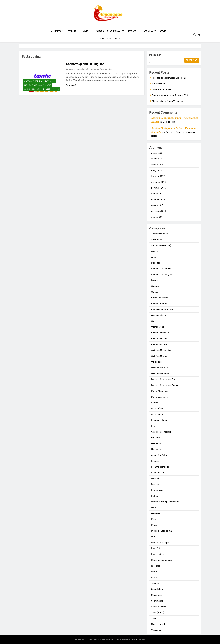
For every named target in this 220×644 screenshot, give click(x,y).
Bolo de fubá (169, 122)
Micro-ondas (157, 490)
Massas (132, 31)
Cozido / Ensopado (33, 81)
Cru (153, 321)
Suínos (56, 89)
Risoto (154, 572)
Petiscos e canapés (160, 543)
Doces (163, 31)
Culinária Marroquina (161, 350)
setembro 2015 (158, 200)
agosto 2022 (157, 164)
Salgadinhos (157, 589)
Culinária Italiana (159, 344)
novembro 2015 (158, 188)
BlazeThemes (139, 639)
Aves (86, 31)
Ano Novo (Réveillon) (161, 245)
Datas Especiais (109, 38)
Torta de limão (159, 84)
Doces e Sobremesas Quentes (165, 385)
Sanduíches (29, 89)
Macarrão (156, 478)
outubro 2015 (157, 194)
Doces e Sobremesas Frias (164, 379)
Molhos (155, 496)
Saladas (155, 583)
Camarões (156, 286)
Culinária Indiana (159, 339)
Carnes (72, 31)
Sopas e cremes (159, 607)
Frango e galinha (159, 420)
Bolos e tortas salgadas (162, 275)
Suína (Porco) (44, 89)
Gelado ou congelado (161, 432)
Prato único (157, 548)
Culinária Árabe (158, 327)
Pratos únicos (158, 554)
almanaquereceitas (77, 69)
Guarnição (156, 443)
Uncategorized (158, 624)
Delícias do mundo (160, 374)
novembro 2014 (158, 211)
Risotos (155, 578)
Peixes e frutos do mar (108, 31)
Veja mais (71, 85)
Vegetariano (157, 630)
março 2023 (157, 153)
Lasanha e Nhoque (160, 467)
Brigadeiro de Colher (161, 89)
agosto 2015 (157, 205)
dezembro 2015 (158, 182)
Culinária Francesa (160, 333)
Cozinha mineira (159, 315)
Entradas (56, 31)
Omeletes (156, 513)
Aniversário (157, 239)
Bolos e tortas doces (161, 269)
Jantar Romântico (160, 455)
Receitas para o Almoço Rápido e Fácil (170, 95)
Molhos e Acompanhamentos (38, 85)
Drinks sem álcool (160, 397)
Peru (153, 537)
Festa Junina (50, 81)
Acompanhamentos (160, 234)
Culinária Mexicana (160, 356)
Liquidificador (158, 473)
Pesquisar (155, 55)
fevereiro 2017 (158, 176)
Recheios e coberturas (162, 560)
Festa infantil (157, 408)
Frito (153, 426)
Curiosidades (157, 362)
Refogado (156, 566)
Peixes (154, 525)
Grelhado (155, 438)
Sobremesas (157, 601)
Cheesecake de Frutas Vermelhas (168, 101)
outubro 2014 (157, 217)
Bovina (154, 280)
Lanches (148, 31)
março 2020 (157, 170)
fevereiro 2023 (158, 159)
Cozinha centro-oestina (162, 309)
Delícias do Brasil (159, 368)
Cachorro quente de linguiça (85, 64)
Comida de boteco (160, 298)
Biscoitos (156, 263)
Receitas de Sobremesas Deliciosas (169, 78)
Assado (155, 251)
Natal (154, 508)
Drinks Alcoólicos (160, 391)
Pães (154, 519)
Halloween (156, 449)
